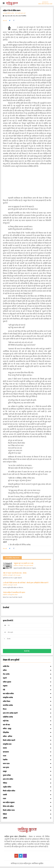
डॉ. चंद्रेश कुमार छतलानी (28, 565)
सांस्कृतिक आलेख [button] (27, 698)
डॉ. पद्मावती (14, 585)
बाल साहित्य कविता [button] (27, 694)
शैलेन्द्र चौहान (15, 595)
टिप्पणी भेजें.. (27, 651)
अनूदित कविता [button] (27, 787)
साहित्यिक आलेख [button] (27, 717)
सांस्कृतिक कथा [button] (27, 744)
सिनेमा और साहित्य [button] (27, 806)
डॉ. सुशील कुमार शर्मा (20, 13)
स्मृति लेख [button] (27, 721)
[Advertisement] (27, 182)
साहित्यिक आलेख (10, 13)
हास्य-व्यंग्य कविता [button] (27, 779)
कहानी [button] (27, 678)
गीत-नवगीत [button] (27, 674)
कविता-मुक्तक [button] (27, 682)
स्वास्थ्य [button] (27, 748)
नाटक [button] (27, 756)
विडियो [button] (27, 814)
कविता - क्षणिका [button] (27, 736)
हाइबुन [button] (27, 771)
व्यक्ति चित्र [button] (27, 666)
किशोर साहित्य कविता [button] (27, 791)
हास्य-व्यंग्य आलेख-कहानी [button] (27, 713)
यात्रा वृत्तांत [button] (27, 768)
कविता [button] (27, 670)
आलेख (4, 13)
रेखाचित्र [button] (27, 760)
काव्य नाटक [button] (27, 764)
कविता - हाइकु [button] (27, 729)
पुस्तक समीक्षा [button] (27, 775)
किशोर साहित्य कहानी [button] (27, 740)
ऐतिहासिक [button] (27, 733)
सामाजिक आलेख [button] (27, 705)
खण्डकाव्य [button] (27, 752)
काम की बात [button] (27, 725)
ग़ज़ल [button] (27, 799)
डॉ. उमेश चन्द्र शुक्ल (16, 575)
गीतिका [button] (27, 783)
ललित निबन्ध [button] (27, 701)
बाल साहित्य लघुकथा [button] (27, 802)
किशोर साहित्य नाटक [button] (27, 810)
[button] (10, 21)
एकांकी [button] (27, 795)
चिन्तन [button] (27, 709)
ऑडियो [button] (27, 818)
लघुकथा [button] (27, 686)
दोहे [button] (27, 690)
